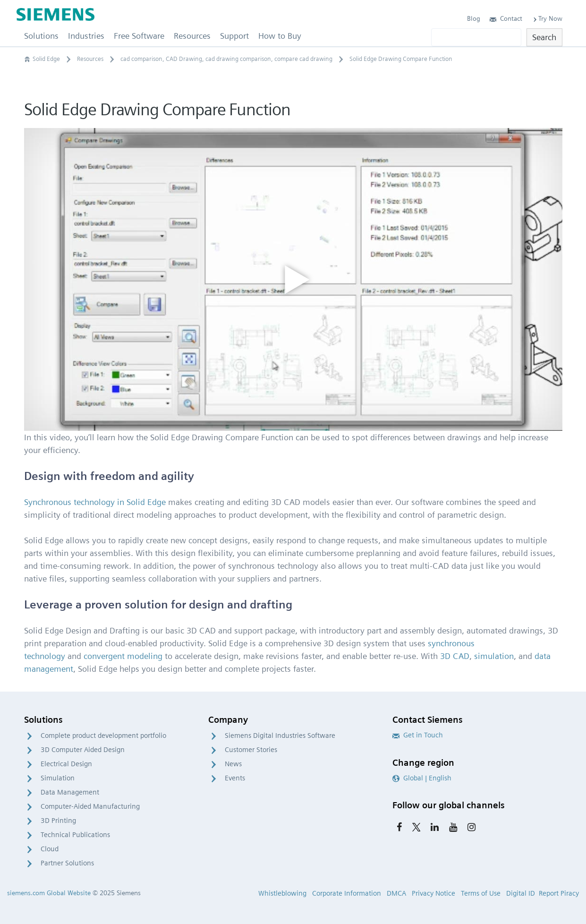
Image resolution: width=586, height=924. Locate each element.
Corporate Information (347, 893)
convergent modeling (123, 656)
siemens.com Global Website (49, 893)
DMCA (396, 893)
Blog (474, 18)
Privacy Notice (433, 893)
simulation (494, 656)
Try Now (547, 18)
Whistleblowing (282, 893)
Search (544, 37)
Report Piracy (559, 893)
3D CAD (455, 656)
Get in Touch (418, 735)
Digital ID (521, 893)
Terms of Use (481, 893)
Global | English (422, 778)
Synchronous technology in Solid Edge (95, 502)
